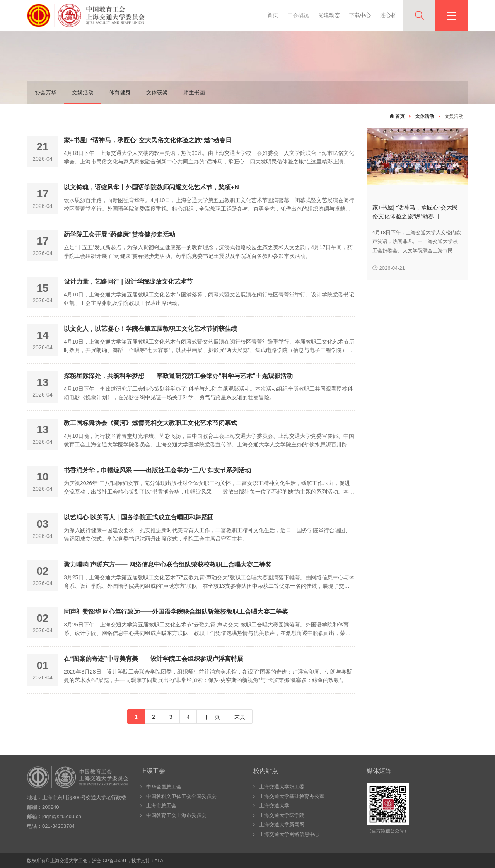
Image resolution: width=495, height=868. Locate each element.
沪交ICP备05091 (109, 861)
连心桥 (388, 15)
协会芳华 (46, 92)
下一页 (212, 717)
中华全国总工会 (164, 787)
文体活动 (425, 116)
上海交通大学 (274, 806)
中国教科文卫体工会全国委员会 (181, 796)
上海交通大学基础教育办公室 (292, 796)
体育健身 (120, 92)
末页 (240, 717)
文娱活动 (83, 92)
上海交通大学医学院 (282, 815)
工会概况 (298, 15)
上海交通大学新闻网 (282, 825)
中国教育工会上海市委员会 (176, 815)
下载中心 (360, 15)
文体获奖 (157, 92)
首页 (273, 15)
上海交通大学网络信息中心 (289, 834)
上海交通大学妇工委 (282, 787)
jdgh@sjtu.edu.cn (62, 816)
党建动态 (329, 15)
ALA (159, 861)
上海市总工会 (161, 806)
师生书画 (194, 92)
